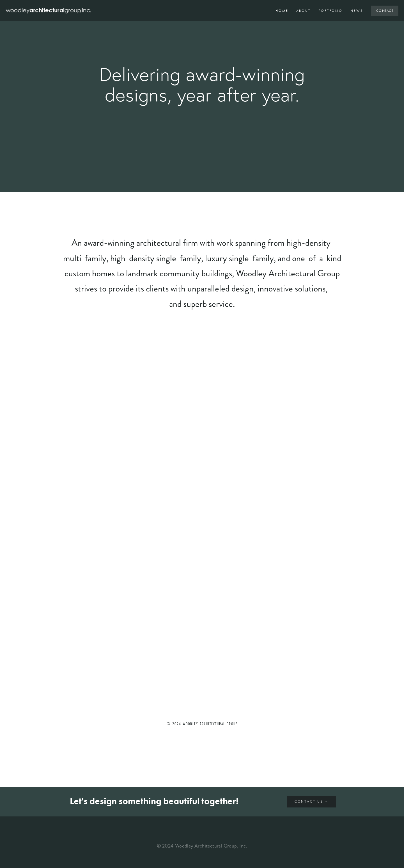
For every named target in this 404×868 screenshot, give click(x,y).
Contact (385, 11)
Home (282, 11)
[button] (95, 377)
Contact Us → (312, 801)
